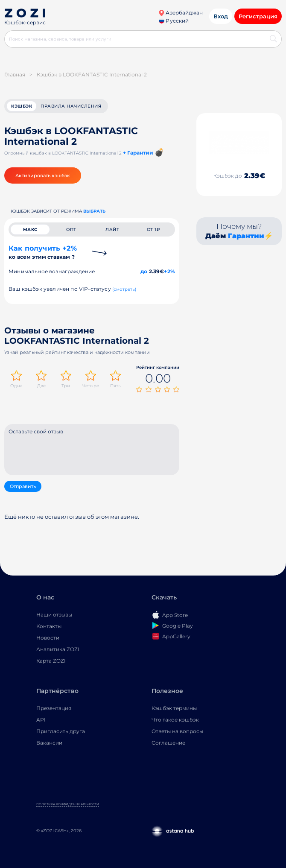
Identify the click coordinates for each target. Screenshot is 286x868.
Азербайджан (181, 13)
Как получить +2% (43, 252)
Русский (174, 21)
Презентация (54, 708)
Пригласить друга (61, 731)
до (144, 271)
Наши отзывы (54, 615)
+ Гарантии (138, 153)
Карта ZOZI (51, 661)
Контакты (49, 626)
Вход (221, 16)
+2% (169, 271)
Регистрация (258, 16)
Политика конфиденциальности (68, 804)
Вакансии (49, 743)
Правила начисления (71, 106)
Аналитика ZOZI (58, 649)
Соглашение (168, 743)
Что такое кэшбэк (175, 720)
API (41, 720)
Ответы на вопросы (177, 731)
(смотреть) (124, 289)
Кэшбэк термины (174, 708)
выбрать (94, 211)
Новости (48, 638)
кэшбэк (22, 106)
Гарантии (246, 236)
